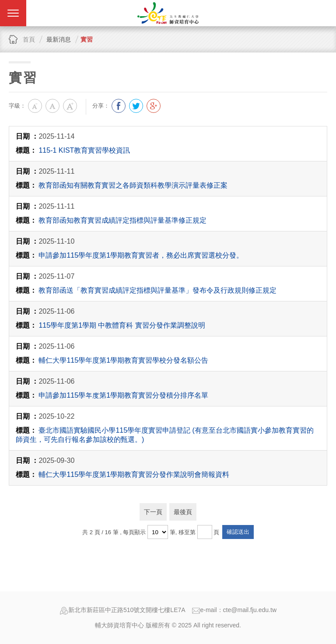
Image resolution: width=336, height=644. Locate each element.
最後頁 (183, 512)
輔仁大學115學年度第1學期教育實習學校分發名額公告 (123, 360)
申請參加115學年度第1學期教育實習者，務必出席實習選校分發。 (141, 255)
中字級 (52, 106)
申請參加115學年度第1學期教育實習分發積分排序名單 (123, 395)
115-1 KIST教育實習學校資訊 (84, 150)
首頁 (29, 39)
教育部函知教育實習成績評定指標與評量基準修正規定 (122, 220)
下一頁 (153, 512)
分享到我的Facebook (119, 106)
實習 (87, 39)
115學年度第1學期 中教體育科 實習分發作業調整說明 (122, 325)
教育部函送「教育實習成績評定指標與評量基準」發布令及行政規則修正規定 (157, 290)
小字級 (35, 106)
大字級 (70, 106)
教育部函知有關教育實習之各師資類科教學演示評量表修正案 (133, 185)
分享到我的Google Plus (154, 106)
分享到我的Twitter (136, 106)
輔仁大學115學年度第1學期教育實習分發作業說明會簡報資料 (134, 474)
